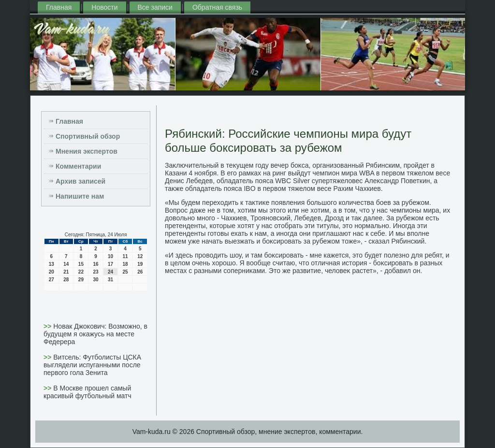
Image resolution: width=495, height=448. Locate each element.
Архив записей (80, 181)
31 (110, 280)
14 (66, 264)
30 (95, 280)
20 (51, 272)
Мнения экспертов (87, 151)
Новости (104, 7)
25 (125, 272)
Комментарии (78, 166)
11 (125, 256)
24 (110, 272)
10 (110, 256)
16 (95, 264)
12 (140, 256)
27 (51, 280)
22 (81, 272)
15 (81, 264)
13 (51, 264)
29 (81, 280)
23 (95, 272)
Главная (59, 7)
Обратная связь (217, 7)
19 (140, 264)
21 (66, 272)
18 (125, 264)
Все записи (155, 7)
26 (140, 272)
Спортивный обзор (88, 136)
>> (48, 326)
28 (66, 280)
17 (110, 264)
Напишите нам (80, 196)
